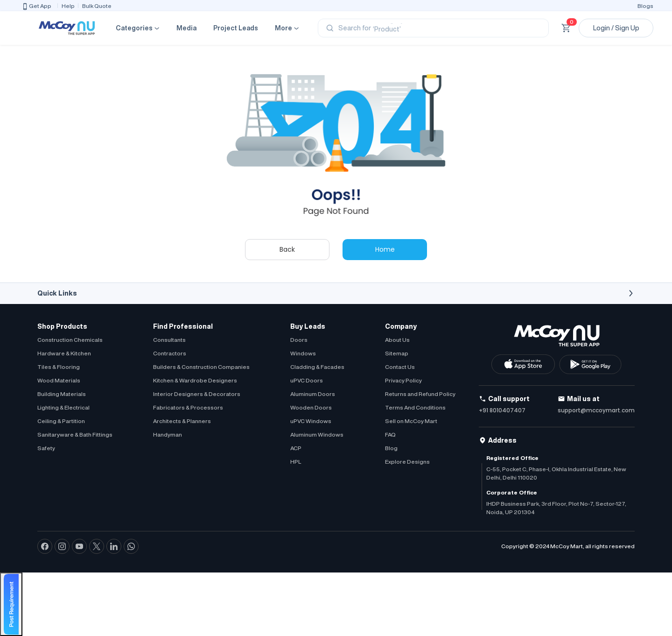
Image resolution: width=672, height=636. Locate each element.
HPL (296, 462)
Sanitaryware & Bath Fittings (75, 435)
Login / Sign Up (616, 28)
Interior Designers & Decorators (197, 394)
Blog (391, 448)
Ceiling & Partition (61, 421)
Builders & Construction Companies (201, 367)
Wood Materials (59, 380)
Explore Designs (407, 462)
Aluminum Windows (317, 435)
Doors (299, 340)
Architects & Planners (182, 421)
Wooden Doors (311, 407)
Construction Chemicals (70, 340)
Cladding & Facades (317, 367)
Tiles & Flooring (59, 367)
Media (186, 28)
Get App (36, 7)
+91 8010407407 (502, 410)
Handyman (168, 435)
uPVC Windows (311, 421)
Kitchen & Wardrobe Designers (195, 380)
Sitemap (397, 353)
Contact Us (400, 367)
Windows (303, 353)
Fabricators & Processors (188, 407)
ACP (296, 448)
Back (287, 249)
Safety (46, 448)
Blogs (645, 6)
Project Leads (236, 28)
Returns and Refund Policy (420, 394)
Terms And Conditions (415, 407)
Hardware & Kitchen (64, 353)
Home (385, 249)
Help (68, 6)
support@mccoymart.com (596, 410)
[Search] (433, 28)
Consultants (169, 340)
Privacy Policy (403, 380)
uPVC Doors (307, 380)
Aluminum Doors (313, 394)
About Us (397, 340)
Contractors (170, 353)
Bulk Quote (97, 6)
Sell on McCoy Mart (411, 421)
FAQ (390, 435)
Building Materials (62, 394)
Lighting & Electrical (63, 407)
